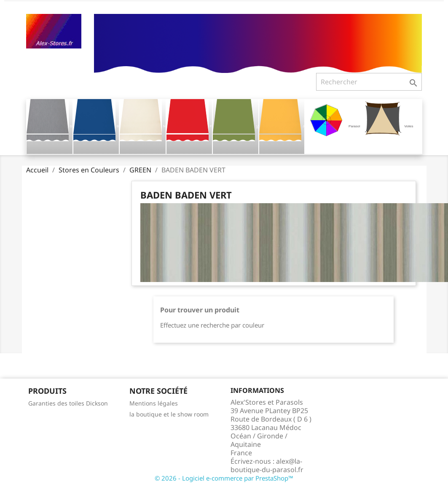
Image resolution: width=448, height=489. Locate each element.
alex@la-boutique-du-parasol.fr (267, 465)
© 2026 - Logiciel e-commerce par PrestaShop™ (224, 478)
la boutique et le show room (169, 414)
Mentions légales (154, 403)
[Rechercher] (369, 82)
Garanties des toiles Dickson (68, 403)
